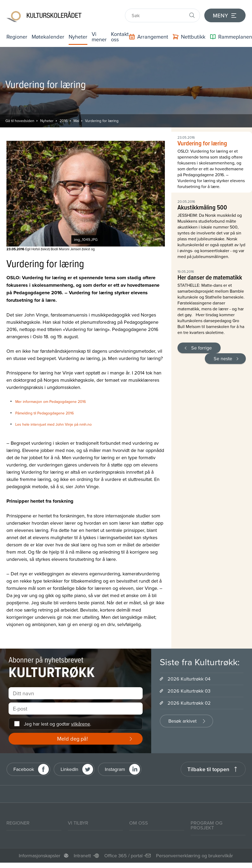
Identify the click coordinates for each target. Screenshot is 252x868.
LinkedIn (69, 769)
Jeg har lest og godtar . (58, 724)
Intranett (82, 856)
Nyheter (78, 37)
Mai (76, 121)
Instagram (115, 769)
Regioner (17, 37)
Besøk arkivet (182, 721)
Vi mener (99, 37)
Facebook (24, 769)
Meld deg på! (73, 739)
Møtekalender (48, 37)
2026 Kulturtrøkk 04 (189, 679)
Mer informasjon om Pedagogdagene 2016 (51, 402)
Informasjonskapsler (40, 856)
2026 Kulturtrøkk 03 (189, 691)
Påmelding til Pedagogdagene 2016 (45, 413)
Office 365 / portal (123, 856)
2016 (64, 121)
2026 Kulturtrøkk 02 (189, 703)
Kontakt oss (120, 37)
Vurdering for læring (102, 121)
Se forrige (201, 348)
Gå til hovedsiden (20, 121)
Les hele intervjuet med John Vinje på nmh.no (53, 424)
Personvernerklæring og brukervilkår (194, 856)
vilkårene (81, 724)
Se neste (223, 358)
